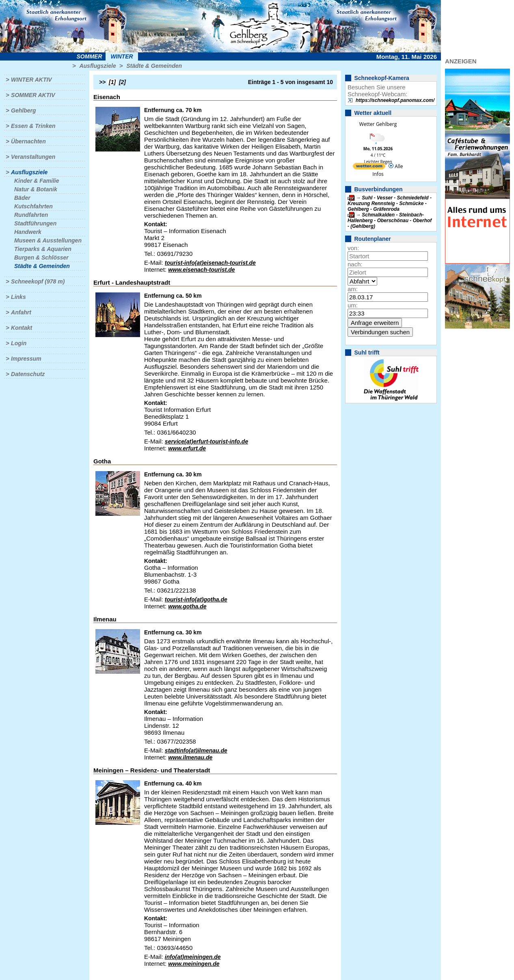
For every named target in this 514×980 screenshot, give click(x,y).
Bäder (22, 198)
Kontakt (22, 328)
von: (353, 248)
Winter (122, 56)
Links (18, 297)
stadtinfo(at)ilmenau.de (196, 751)
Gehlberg (23, 110)
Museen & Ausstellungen (48, 240)
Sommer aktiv (33, 95)
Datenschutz (28, 374)
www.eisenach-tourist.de (201, 270)
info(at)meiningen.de (193, 957)
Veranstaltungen (33, 157)
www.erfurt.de (187, 448)
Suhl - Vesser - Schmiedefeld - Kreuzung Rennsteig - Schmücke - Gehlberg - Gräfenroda (390, 203)
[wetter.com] (369, 168)
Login (19, 343)
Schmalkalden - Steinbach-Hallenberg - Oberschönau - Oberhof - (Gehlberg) (390, 221)
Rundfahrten (31, 215)
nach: (355, 264)
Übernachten (28, 141)
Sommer (90, 56)
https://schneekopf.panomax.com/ (395, 100)
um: (353, 305)
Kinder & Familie (37, 181)
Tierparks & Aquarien (43, 249)
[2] (122, 82)
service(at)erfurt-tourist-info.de (206, 441)
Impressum (26, 359)
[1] (112, 82)
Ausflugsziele (97, 66)
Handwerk (28, 232)
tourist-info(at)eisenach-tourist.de (210, 263)
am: (353, 289)
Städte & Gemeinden (154, 66)
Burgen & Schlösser (41, 257)
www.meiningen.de (194, 964)
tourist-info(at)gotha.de (196, 599)
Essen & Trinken (33, 126)
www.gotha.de (187, 606)
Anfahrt (21, 312)
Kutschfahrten (33, 206)
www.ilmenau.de (190, 757)
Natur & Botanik (36, 189)
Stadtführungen (35, 223)
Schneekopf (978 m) (38, 281)
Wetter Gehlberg (378, 124)
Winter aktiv (31, 80)
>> (102, 82)
